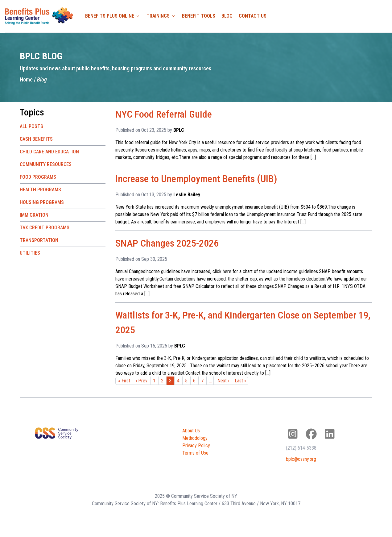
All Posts (31, 126)
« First (124, 381)
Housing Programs (42, 202)
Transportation (39, 240)
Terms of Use (195, 453)
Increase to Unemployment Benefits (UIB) (196, 179)
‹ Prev (142, 381)
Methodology (195, 438)
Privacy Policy (196, 445)
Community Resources (46, 164)
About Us (191, 431)
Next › (223, 381)
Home (26, 79)
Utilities (30, 253)
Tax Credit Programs (45, 228)
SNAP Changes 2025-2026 (167, 243)
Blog (227, 16)
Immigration (34, 215)
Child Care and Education (49, 152)
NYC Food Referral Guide (164, 114)
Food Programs (38, 177)
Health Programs (40, 190)
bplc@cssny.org (301, 459)
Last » (241, 381)
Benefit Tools (199, 16)
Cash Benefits (36, 139)
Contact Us (253, 16)
